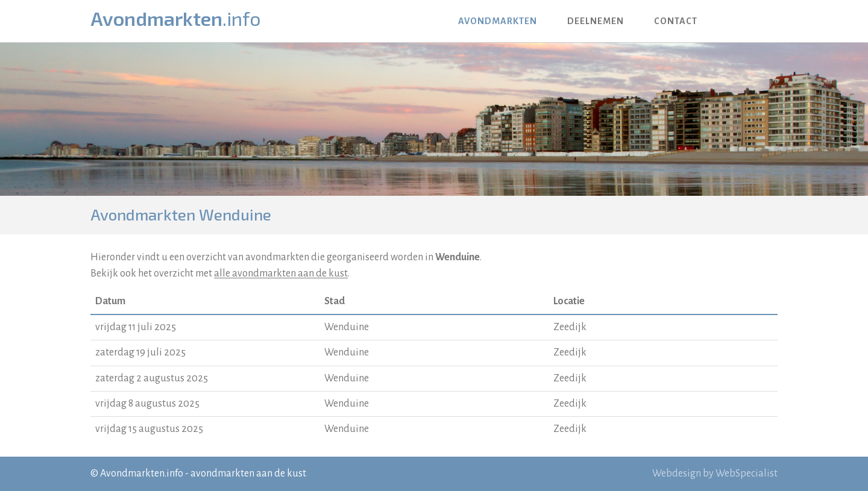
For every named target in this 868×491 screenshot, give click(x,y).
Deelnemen (596, 21)
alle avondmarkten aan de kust (281, 274)
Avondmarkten (176, 18)
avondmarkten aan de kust (248, 474)
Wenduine (347, 327)
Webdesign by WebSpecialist (715, 474)
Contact (676, 21)
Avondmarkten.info (142, 474)
